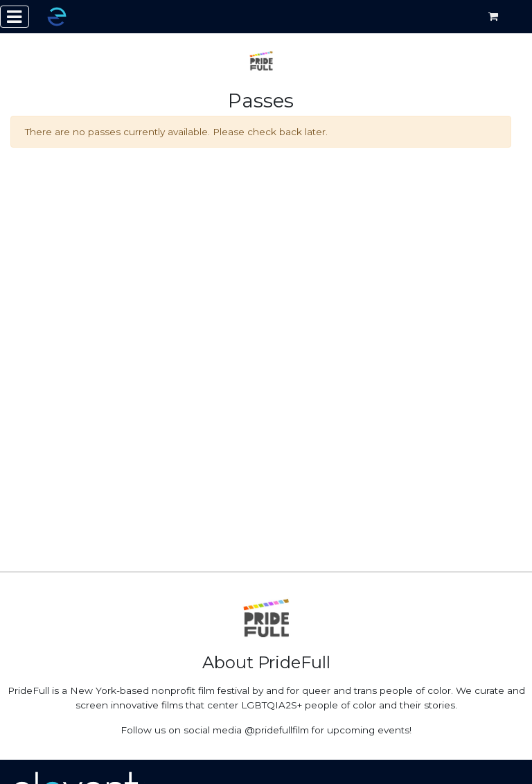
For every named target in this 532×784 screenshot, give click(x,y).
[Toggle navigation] (15, 17)
